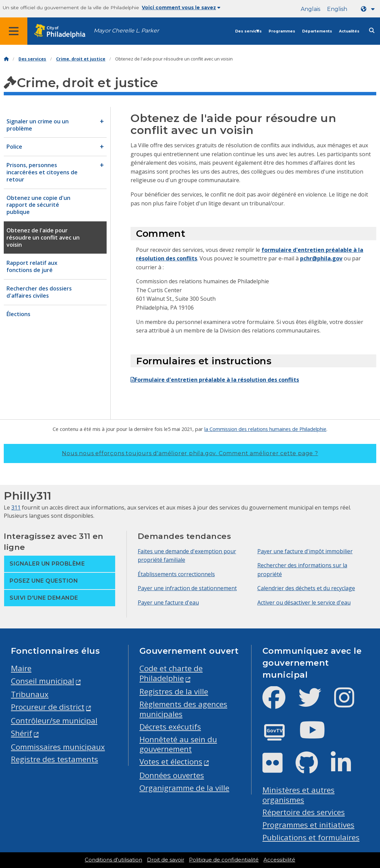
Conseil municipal (43, 681)
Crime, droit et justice (81, 59)
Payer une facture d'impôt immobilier (305, 551)
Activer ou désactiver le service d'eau (304, 602)
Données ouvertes (172, 775)
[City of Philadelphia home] (63, 31)
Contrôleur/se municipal (54, 721)
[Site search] (372, 31)
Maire (21, 668)
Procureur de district (48, 707)
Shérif (22, 733)
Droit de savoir (166, 860)
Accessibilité (279, 860)
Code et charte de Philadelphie (171, 673)
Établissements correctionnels (176, 574)
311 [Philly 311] (16, 507)
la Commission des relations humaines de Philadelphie (265, 429)
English (337, 9)
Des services (248, 31)
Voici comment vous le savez (181, 8)
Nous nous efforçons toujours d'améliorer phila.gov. (190, 453)
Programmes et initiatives (308, 825)
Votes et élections (171, 762)
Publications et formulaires (311, 837)
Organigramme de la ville (184, 788)
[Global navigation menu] (14, 31)
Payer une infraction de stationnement (187, 588)
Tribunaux (30, 694)
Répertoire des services (304, 812)
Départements (317, 31)
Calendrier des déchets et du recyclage (306, 588)
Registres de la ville (174, 691)
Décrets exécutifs (170, 727)
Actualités (349, 31)
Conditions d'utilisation (113, 860)
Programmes (282, 31)
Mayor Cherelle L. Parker (126, 31)
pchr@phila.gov (321, 258)
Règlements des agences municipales (183, 709)
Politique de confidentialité (224, 860)
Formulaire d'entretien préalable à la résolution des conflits (215, 380)
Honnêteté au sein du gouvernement (178, 744)
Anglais (310, 9)
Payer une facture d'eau (168, 602)
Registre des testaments (55, 759)
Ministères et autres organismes (298, 795)
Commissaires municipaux (58, 747)
